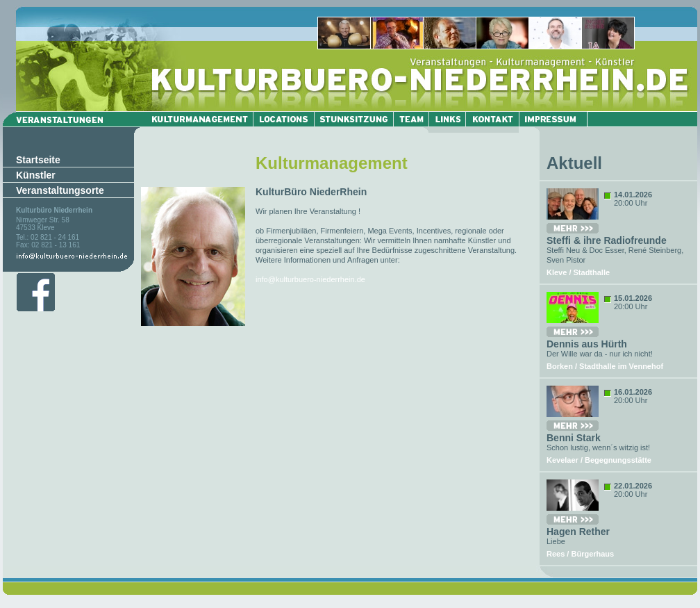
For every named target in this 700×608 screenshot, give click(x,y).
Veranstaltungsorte (60, 190)
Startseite (38, 160)
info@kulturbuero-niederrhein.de (310, 279)
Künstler (36, 175)
